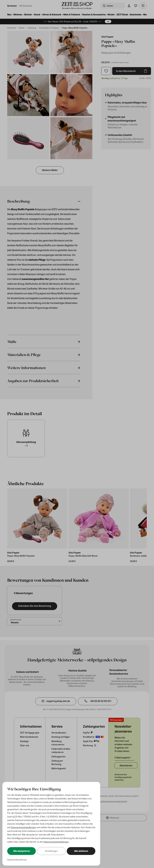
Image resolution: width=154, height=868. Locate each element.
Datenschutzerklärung (17, 859)
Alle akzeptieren (22, 851)
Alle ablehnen (81, 851)
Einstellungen (51, 851)
